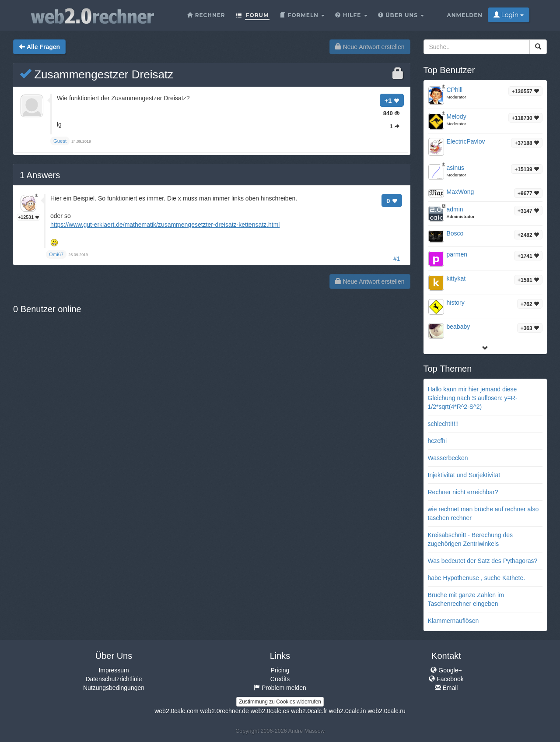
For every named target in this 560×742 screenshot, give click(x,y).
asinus (455, 168)
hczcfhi (437, 441)
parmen (457, 254)
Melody (457, 116)
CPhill (455, 90)
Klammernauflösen (453, 621)
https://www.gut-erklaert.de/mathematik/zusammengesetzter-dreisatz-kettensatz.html (165, 225)
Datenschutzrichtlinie (114, 679)
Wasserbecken (448, 458)
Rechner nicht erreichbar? (463, 492)
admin (455, 209)
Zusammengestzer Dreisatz (96, 74)
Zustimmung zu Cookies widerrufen (280, 702)
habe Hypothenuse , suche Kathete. (477, 578)
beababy (458, 327)
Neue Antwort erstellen (370, 47)
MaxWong (460, 192)
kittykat (456, 278)
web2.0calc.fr (309, 711)
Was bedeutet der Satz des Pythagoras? (483, 561)
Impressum (114, 670)
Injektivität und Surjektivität (464, 475)
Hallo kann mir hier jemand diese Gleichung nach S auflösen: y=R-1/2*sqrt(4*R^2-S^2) (473, 398)
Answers (40, 175)
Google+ (446, 670)
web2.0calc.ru (386, 711)
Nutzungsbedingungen (114, 688)
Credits (280, 679)
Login (509, 15)
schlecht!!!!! (443, 424)
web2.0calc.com (176, 711)
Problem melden (280, 688)
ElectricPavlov (466, 141)
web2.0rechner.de (224, 711)
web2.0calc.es (270, 711)
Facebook (446, 679)
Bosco (455, 233)
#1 (397, 259)
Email (446, 688)
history (456, 302)
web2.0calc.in (348, 711)
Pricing (280, 670)
